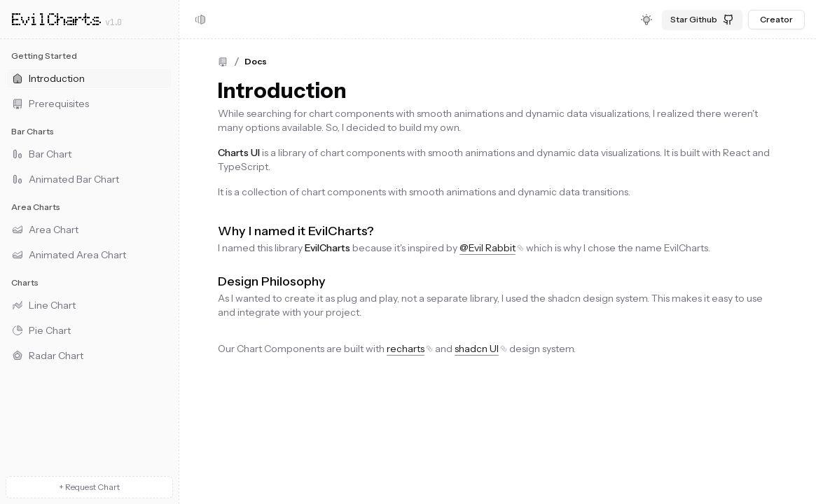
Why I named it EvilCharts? (296, 231)
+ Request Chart (89, 487)
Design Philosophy (272, 281)
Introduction (282, 91)
